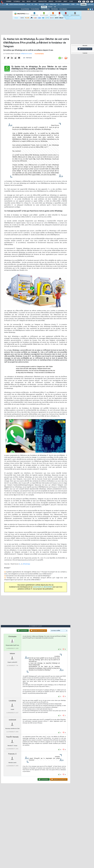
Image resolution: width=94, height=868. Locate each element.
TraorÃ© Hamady (12, 737)
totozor (12, 653)
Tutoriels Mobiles (45, 9)
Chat (34, 2)
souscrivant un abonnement (43, 587)
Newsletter (42, 2)
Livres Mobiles (63, 9)
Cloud (28, 4)
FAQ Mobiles (55, 9)
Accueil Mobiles (25, 9)
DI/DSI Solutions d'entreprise (17, 4)
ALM (36, 4)
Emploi (51, 2)
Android (50, 7)
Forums (9, 2)
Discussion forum (85, 49)
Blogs (29, 2)
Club (71, 2)
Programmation (66, 4)
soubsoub (12, 720)
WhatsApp (27, 564)
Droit (65, 2)
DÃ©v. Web (53, 4)
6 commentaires (39, 54)
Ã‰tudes (58, 2)
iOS (55, 7)
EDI (59, 4)
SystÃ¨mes (90, 4)
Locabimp (12, 701)
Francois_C (12, 754)
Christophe (12, 636)
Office (78, 4)
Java (47, 4)
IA (32, 4)
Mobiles (84, 4)
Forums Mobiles (35, 9)
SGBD (73, 4)
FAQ (23, 2)
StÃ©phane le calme (26, 54)
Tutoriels (17, 2)
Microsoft (41, 4)
